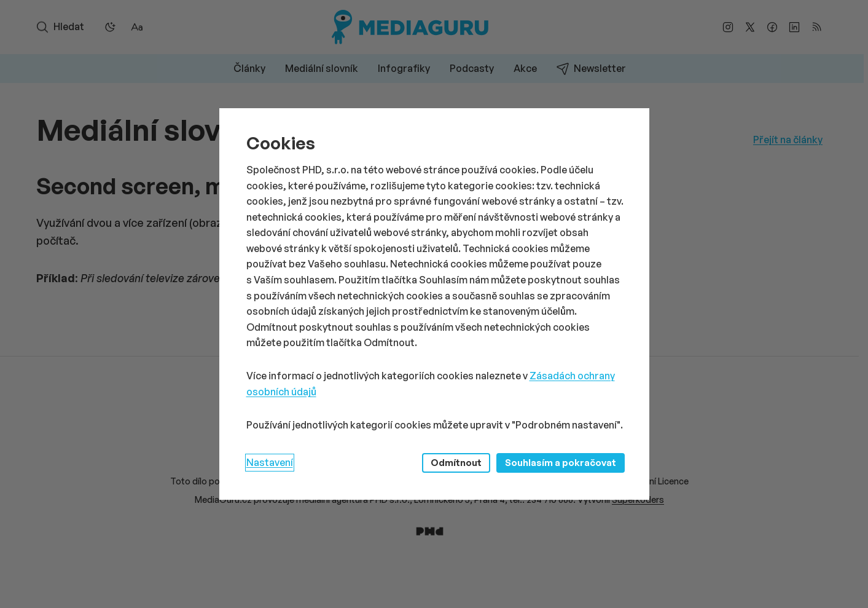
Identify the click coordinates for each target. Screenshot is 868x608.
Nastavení (270, 462)
